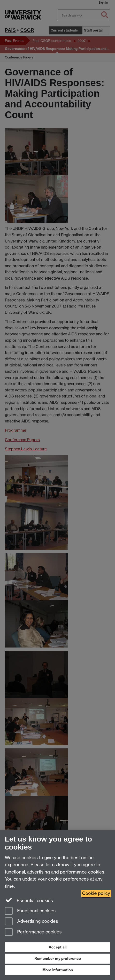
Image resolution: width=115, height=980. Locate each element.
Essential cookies (29, 900)
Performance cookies (33, 932)
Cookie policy (96, 893)
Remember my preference (58, 959)
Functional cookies (30, 911)
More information (58, 970)
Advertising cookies (31, 922)
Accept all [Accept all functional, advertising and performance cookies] (58, 947)
